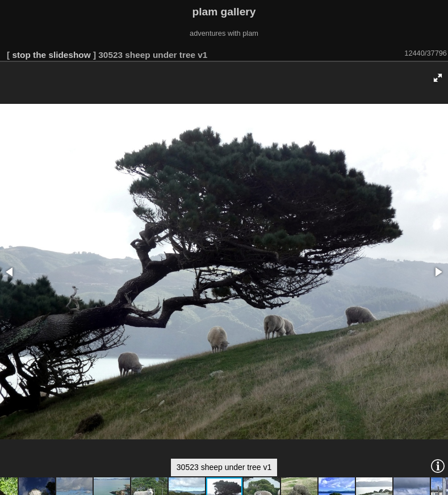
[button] (438, 78)
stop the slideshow (51, 55)
